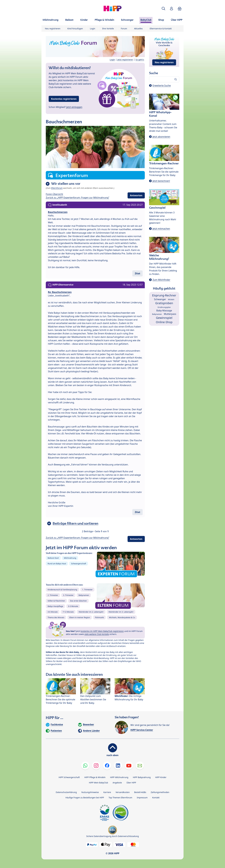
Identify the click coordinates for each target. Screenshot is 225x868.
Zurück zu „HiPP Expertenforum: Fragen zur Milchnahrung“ (77, 198)
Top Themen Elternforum (120, 798)
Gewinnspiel (164, 318)
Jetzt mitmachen (161, 229)
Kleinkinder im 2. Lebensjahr (91, 612)
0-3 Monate (73, 606)
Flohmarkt (99, 617)
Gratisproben (164, 303)
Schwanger (160, 299)
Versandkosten (123, 792)
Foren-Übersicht (54, 194)
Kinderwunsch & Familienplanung (62, 590)
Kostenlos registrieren (64, 99)
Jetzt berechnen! (161, 181)
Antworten (136, 195)
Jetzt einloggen (74, 107)
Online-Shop (164, 322)
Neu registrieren (53, 29)
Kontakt (156, 798)
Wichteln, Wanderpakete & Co (122, 617)
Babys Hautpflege (55, 606)
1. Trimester (87, 590)
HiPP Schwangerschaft (69, 777)
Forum (124, 29)
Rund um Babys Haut (57, 564)
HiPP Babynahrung (142, 777)
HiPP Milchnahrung (119, 777)
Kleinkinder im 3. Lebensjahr (121, 612)
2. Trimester (53, 595)
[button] (163, 9)
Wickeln (171, 300)
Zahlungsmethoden (160, 792)
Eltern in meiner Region (80, 617)
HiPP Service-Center (142, 730)
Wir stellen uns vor (66, 184)
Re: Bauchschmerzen (60, 292)
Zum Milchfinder (161, 280)
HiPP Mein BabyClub (99, 783)
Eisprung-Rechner (164, 295)
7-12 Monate (68, 612)
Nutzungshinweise (90, 792)
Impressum (142, 798)
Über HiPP (131, 783)
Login (93, 29)
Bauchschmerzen (58, 212)
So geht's (140, 60)
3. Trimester (68, 595)
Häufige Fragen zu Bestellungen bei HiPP (85, 798)
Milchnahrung (70, 558)
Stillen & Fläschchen (56, 601)
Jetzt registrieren (125, 60)
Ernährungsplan (164, 307)
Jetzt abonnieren (161, 137)
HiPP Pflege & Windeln (95, 777)
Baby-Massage (164, 311)
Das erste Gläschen (78, 601)
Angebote (117, 783)
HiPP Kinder (161, 777)
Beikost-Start (53, 558)
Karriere (107, 792)
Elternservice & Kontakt (161, 29)
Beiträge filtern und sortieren (75, 523)
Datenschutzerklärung (66, 792)
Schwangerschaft (79, 564)
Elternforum (57, 188)
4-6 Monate (53, 612)
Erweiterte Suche (162, 85)
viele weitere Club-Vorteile (97, 634)
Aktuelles (138, 29)
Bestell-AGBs (140, 792)
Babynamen (84, 595)
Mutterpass (170, 314)
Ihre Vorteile (108, 29)
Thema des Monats (56, 617)
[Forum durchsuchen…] (164, 79)
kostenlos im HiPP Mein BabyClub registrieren (102, 631)
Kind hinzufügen (75, 29)
